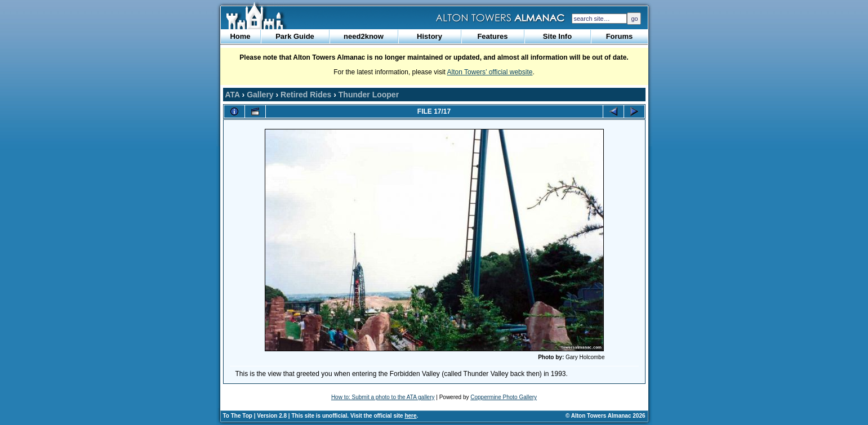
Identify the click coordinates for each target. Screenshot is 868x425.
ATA (233, 95)
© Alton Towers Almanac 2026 (605, 416)
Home (240, 36)
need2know (364, 36)
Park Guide (295, 36)
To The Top (238, 416)
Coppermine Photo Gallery (504, 397)
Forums (620, 36)
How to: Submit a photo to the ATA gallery (383, 397)
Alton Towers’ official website (490, 72)
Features (492, 36)
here (410, 416)
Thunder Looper (369, 95)
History (429, 36)
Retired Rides (306, 95)
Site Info (557, 36)
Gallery (260, 95)
